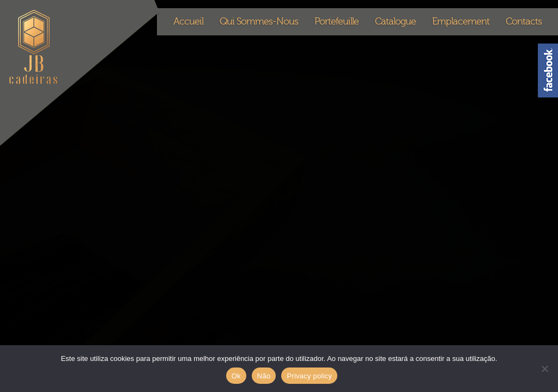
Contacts (524, 22)
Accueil (188, 22)
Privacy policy (309, 376)
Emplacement (461, 22)
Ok (236, 376)
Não (264, 376)
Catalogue (395, 22)
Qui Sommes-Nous (259, 22)
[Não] (544, 369)
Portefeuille (336, 22)
